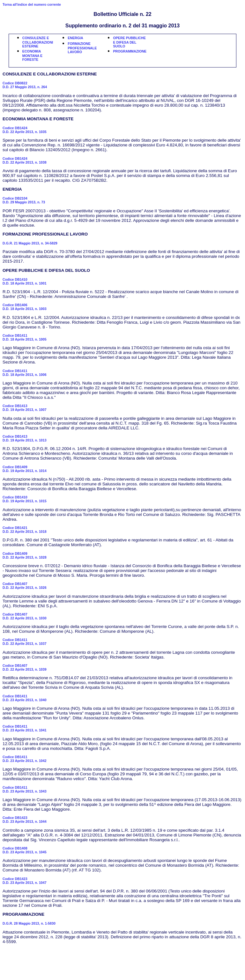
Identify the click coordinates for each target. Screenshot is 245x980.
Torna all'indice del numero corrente (32, 4)
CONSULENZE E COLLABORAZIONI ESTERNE (38, 42)
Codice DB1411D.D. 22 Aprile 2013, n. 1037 (25, 642)
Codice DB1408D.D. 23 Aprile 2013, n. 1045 (25, 850)
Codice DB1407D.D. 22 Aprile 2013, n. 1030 (25, 616)
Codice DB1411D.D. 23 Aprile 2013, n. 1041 (25, 728)
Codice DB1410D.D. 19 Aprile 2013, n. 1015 (25, 499)
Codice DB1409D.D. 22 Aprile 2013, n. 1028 (25, 555)
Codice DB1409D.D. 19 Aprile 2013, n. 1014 (25, 469)
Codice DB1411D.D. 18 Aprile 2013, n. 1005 (25, 337)
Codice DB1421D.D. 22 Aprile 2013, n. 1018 (25, 530)
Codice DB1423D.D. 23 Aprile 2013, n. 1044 (25, 820)
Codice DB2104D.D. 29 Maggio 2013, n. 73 (24, 200)
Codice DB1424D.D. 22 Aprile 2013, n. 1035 (25, 130)
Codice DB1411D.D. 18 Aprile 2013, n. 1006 (25, 373)
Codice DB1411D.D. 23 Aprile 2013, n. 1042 (25, 759)
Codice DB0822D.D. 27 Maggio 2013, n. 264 (25, 85)
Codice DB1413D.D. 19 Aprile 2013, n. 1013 (25, 438)
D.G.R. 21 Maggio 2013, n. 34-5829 (30, 243)
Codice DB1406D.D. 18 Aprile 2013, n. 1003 (25, 307)
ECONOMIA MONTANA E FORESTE (32, 55)
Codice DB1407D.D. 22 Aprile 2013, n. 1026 (25, 586)
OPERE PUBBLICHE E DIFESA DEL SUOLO (129, 42)
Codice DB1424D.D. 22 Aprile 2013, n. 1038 (25, 160)
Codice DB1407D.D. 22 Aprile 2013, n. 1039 (25, 667)
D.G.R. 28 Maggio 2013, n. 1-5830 (29, 923)
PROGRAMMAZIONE (130, 51)
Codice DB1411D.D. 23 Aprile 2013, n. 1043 (25, 789)
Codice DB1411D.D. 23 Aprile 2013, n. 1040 (25, 698)
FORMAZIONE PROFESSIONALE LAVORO (82, 48)
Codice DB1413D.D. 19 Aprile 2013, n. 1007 (25, 408)
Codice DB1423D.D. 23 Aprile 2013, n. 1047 (25, 881)
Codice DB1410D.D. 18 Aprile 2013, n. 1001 (25, 281)
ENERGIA (75, 38)
